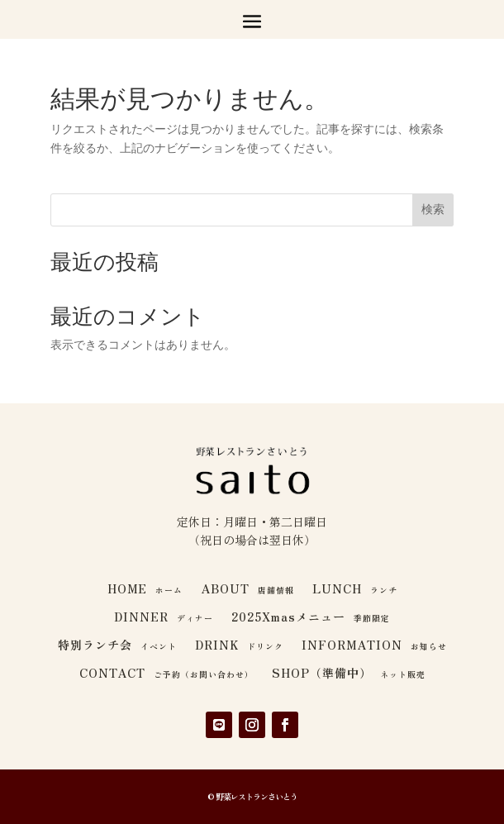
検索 (433, 209)
